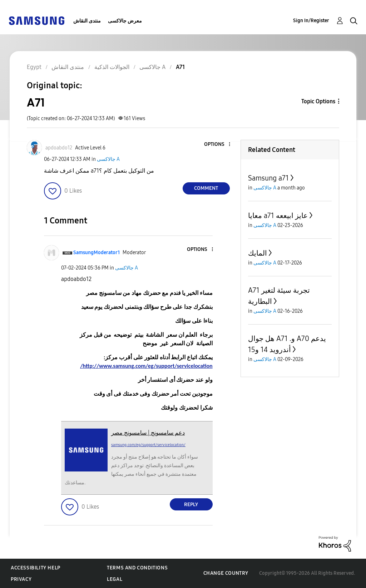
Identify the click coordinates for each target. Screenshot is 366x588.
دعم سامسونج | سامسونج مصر (148, 433)
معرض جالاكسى (125, 21)
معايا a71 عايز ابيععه (278, 216)
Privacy (21, 579)
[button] (217, 145)
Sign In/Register (311, 21)
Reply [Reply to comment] (191, 505)
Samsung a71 (268, 178)
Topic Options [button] (318, 101)
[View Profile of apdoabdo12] (59, 148)
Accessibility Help (36, 568)
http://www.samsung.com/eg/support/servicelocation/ (146, 366)
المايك (258, 253)
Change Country (226, 573)
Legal (115, 579)
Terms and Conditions (137, 568)
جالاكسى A (108, 159)
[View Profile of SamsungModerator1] (97, 253)
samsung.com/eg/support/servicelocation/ (148, 445)
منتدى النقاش (87, 21)
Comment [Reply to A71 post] (206, 188)
